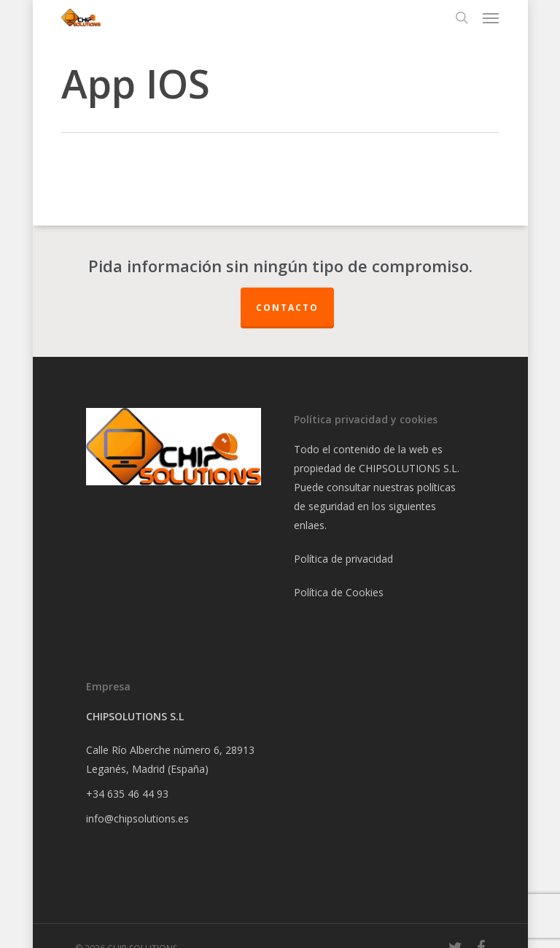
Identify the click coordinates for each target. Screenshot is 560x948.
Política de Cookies (339, 592)
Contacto (287, 308)
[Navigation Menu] (491, 18)
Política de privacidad (343, 559)
